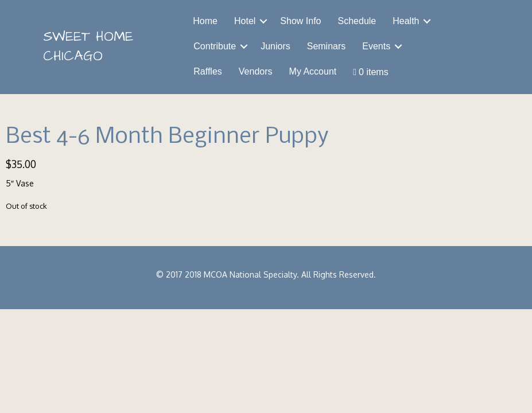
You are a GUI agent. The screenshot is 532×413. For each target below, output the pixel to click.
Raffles (208, 71)
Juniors (275, 46)
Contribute (215, 46)
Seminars (327, 46)
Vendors (256, 71)
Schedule (357, 21)
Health (406, 21)
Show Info (300, 21)
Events (376, 46)
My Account (313, 71)
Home (205, 21)
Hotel (245, 21)
